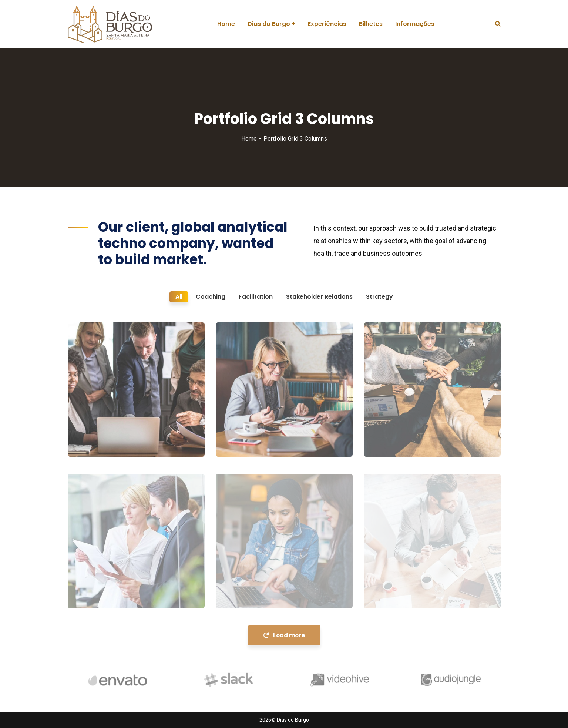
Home (249, 139)
